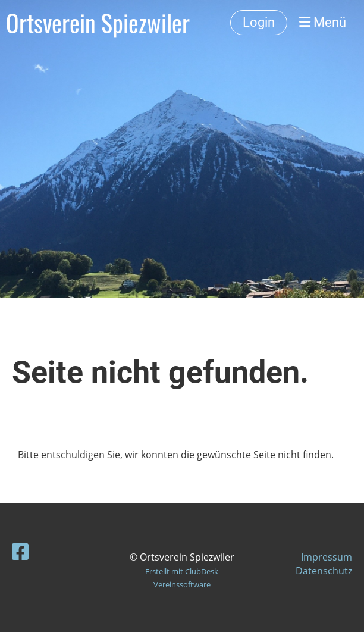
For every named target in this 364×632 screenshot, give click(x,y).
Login (259, 22)
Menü (323, 22)
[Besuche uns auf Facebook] (20, 551)
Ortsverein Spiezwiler (98, 23)
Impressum (327, 557)
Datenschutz (324, 571)
